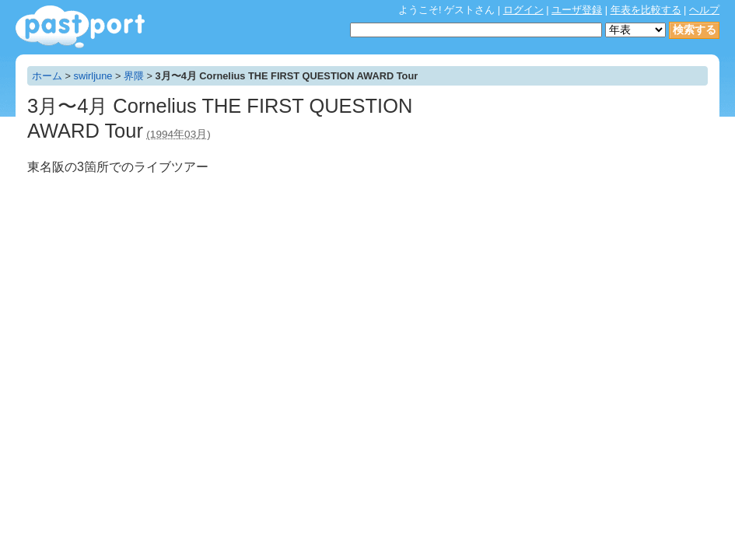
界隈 (134, 76)
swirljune (93, 76)
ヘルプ (704, 10)
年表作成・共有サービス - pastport (80, 27)
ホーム (47, 76)
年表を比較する (646, 10)
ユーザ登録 (577, 10)
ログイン (523, 10)
